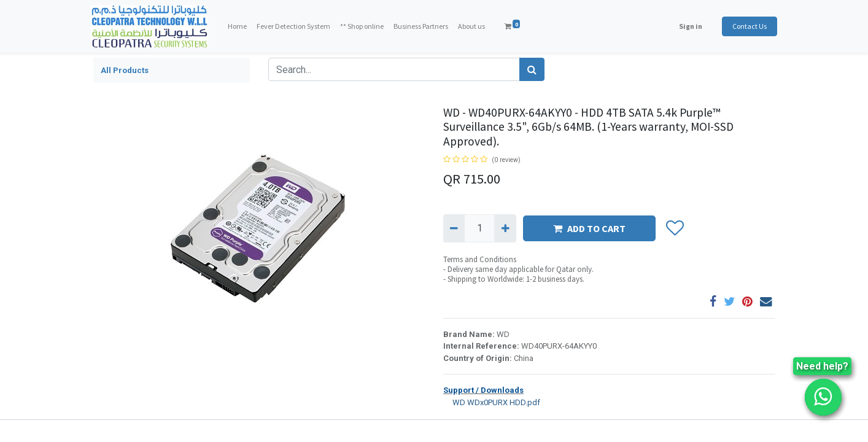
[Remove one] (454, 228)
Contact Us (747, 26)
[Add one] (505, 228)
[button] (674, 228)
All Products (125, 70)
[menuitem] (240, 26)
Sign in (688, 26)
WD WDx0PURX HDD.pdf (492, 402)
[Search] (532, 69)
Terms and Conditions (480, 259)
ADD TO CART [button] (589, 228)
